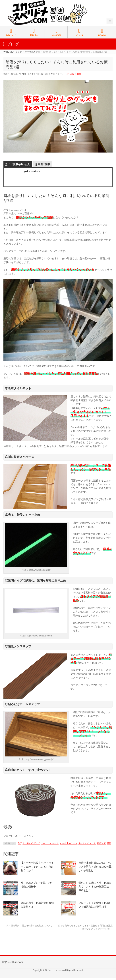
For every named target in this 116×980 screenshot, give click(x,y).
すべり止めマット (87, 843)
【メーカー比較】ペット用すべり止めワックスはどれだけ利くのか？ (37, 867)
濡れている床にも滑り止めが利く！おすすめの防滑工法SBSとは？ (95, 887)
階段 (109, 843)
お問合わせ (102, 32)
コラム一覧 (79, 32)
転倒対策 (101, 843)
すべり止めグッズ (31, 843)
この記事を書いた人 (19, 164)
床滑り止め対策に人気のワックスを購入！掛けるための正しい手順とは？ (95, 867)
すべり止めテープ (69, 843)
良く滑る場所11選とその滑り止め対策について (28, 926)
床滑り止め (34, 32)
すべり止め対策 (74, 74)
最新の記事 (44, 164)
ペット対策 (56, 32)
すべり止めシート (50, 843)
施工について (11, 32)
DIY (20, 843)
